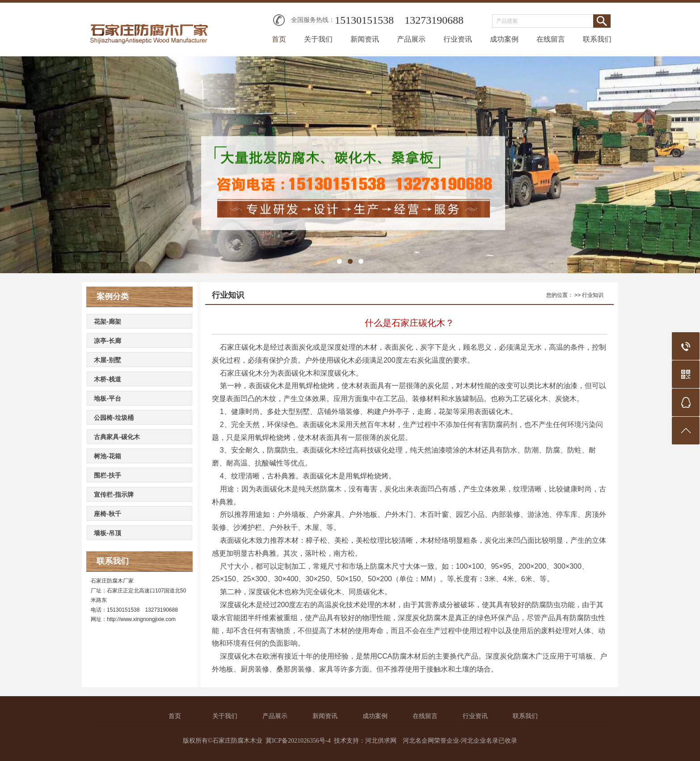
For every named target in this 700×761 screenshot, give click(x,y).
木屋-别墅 (108, 360)
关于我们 (318, 39)
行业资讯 (458, 39)
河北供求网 (381, 741)
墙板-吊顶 (108, 533)
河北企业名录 (480, 741)
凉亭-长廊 (108, 341)
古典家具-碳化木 (117, 437)
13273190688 (434, 20)
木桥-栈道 (108, 379)
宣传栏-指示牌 (114, 495)
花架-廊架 (108, 321)
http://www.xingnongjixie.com (141, 619)
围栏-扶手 (108, 475)
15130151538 (364, 20)
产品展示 (411, 39)
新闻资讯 (365, 39)
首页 (279, 39)
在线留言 (551, 39)
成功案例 (504, 39)
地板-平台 (108, 398)
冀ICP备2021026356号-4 (298, 741)
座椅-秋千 (108, 514)
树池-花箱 (108, 456)
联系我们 (597, 39)
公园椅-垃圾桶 (114, 418)
